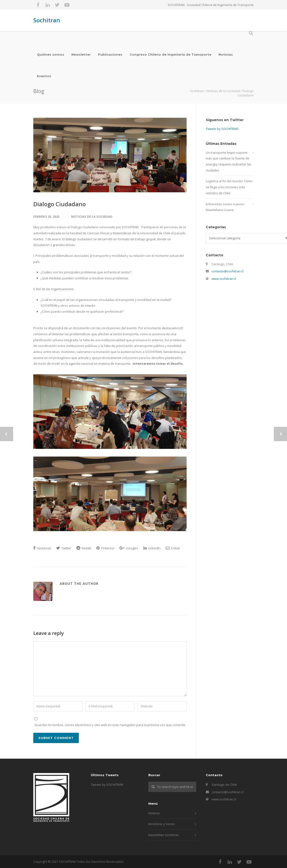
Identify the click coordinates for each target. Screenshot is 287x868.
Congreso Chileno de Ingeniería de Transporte (170, 54)
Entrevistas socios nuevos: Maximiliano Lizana (225, 207)
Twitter (64, 548)
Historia (154, 813)
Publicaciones (110, 54)
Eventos (44, 76)
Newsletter (81, 54)
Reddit (84, 548)
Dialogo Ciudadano (60, 204)
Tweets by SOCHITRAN (222, 129)
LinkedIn (152, 548)
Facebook (42, 548)
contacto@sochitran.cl (227, 271)
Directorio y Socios (162, 824)
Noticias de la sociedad (92, 217)
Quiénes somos (51, 54)
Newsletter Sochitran (164, 835)
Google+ (129, 548)
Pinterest (105, 548)
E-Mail (173, 548)
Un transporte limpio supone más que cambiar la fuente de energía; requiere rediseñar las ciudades (229, 161)
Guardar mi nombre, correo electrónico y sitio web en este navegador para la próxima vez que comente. (110, 725)
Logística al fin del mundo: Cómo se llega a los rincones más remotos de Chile (229, 187)
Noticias (226, 54)
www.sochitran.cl (224, 279)
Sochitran (47, 20)
